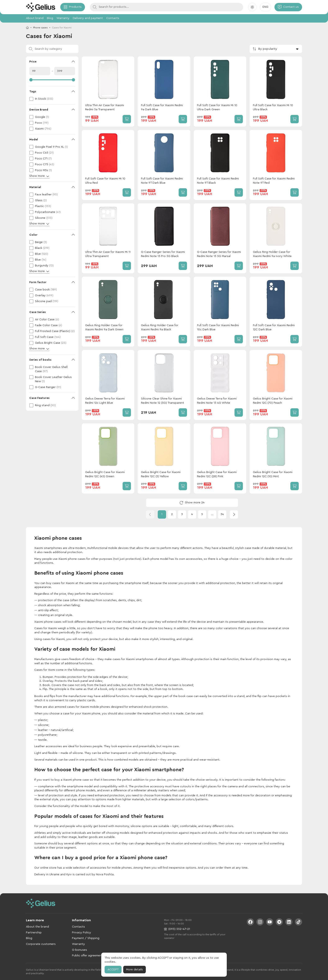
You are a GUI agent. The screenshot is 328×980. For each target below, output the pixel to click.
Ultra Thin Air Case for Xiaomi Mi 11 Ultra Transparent (108, 254)
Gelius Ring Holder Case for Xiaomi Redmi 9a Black (160, 327)
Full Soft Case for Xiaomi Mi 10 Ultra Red (105, 181)
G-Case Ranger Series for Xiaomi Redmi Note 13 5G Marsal (219, 254)
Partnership (34, 933)
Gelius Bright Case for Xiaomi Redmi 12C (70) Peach (273, 401)
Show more (39, 176)
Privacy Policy (81, 933)
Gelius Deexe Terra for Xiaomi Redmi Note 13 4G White (217, 401)
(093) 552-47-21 (177, 929)
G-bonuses (79, 950)
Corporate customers (41, 944)
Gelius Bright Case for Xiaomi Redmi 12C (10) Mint (273, 474)
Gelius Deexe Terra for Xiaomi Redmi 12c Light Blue (105, 401)
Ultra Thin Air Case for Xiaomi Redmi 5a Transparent (105, 107)
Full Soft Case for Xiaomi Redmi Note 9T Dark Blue (162, 181)
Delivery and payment (88, 18)
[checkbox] (52, 99)
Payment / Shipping (86, 938)
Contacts (113, 18)
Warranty (63, 18)
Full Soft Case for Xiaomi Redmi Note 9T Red (274, 181)
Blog (50, 18)
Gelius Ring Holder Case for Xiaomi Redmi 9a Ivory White (272, 254)
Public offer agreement (87, 956)
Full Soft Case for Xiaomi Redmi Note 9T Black (218, 181)
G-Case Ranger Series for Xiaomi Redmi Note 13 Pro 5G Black (163, 254)
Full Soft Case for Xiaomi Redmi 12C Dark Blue (274, 327)
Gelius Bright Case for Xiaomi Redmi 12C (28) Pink (217, 474)
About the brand (37, 927)
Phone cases (40, 28)
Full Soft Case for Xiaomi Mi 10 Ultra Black (273, 107)
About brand (35, 18)
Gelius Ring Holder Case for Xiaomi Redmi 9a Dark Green (104, 327)
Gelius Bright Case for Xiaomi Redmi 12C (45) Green (105, 474)
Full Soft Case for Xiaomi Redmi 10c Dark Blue (218, 327)
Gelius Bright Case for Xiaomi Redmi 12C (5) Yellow (161, 474)
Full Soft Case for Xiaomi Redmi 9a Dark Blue (162, 107)
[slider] (52, 80)
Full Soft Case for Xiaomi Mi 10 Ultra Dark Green (217, 107)
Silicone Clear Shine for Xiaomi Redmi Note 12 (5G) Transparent (163, 401)
